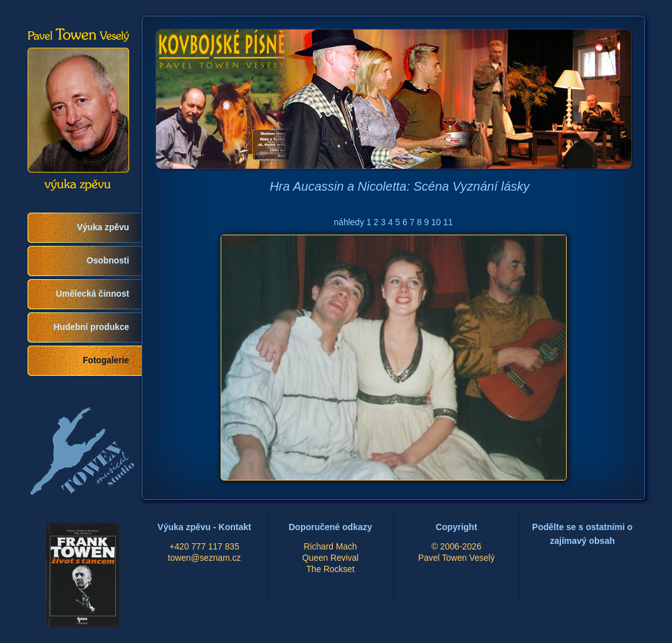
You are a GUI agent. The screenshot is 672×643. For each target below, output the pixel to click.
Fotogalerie (106, 360)
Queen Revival (330, 558)
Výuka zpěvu (103, 227)
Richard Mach (331, 547)
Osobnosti (108, 261)
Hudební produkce (91, 327)
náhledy (349, 222)
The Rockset (330, 569)
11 (448, 222)
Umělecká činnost (92, 294)
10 (436, 222)
